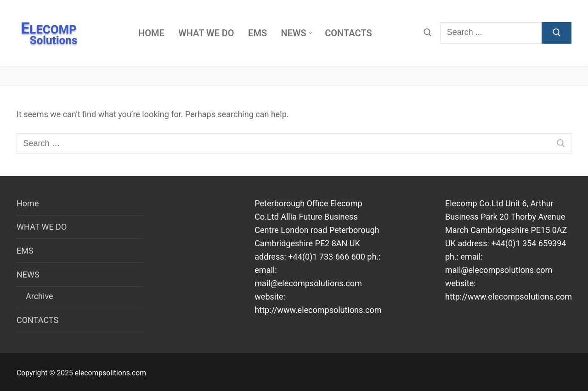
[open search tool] (428, 33)
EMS (25, 251)
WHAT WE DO (42, 227)
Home (28, 203)
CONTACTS (37, 320)
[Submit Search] (557, 33)
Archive (40, 296)
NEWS (29, 275)
